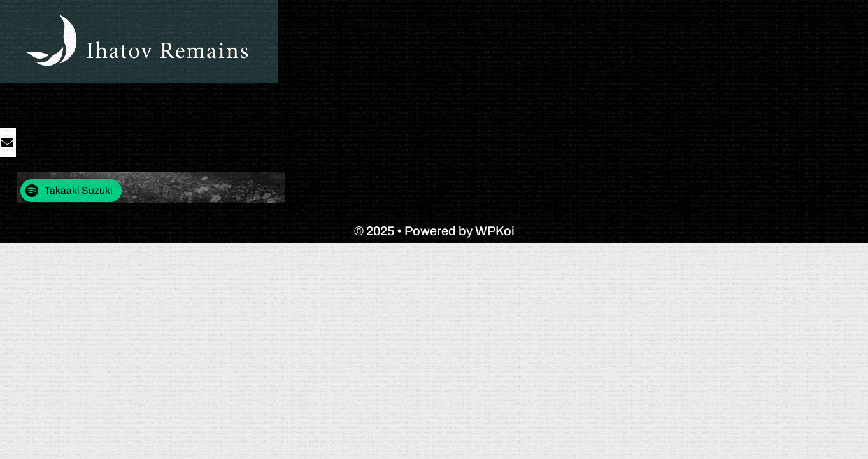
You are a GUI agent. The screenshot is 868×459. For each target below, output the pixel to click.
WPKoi (495, 231)
